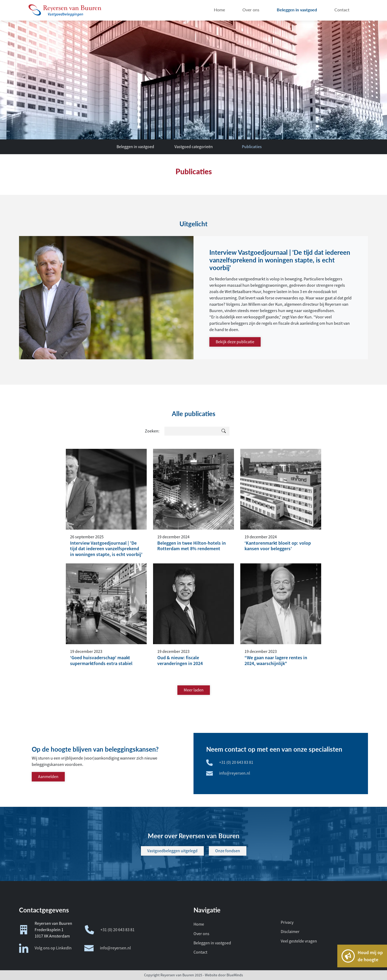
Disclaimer (290, 932)
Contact (200, 952)
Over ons (201, 934)
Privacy (287, 922)
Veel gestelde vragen (299, 941)
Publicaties (252, 147)
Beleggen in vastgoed (135, 147)
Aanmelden (48, 777)
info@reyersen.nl (108, 948)
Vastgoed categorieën (194, 147)
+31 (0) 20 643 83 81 (110, 930)
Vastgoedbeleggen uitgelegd (172, 851)
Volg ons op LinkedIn (45, 948)
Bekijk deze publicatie (235, 342)
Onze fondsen (228, 851)
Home (199, 924)
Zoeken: (152, 431)
